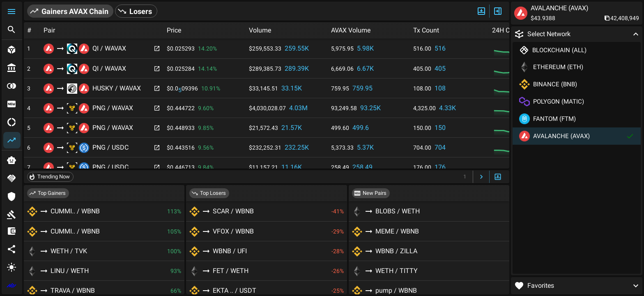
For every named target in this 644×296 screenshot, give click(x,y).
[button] (12, 12)
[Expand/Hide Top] (481, 11)
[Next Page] (481, 177)
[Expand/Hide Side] (498, 11)
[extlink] (12, 285)
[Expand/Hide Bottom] (498, 177)
